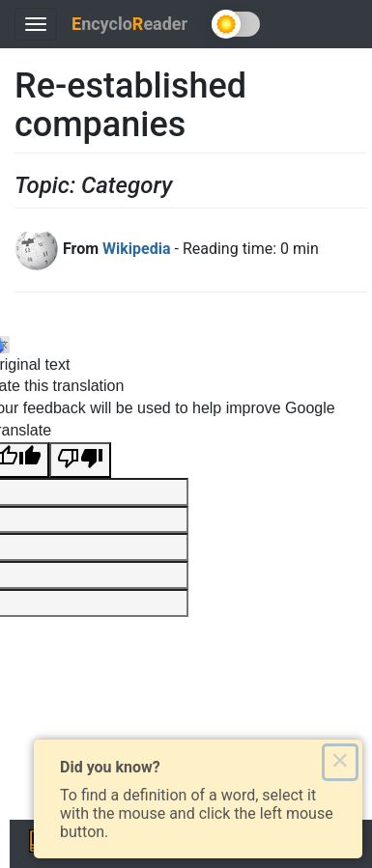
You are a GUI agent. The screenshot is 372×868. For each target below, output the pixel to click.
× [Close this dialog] (340, 762)
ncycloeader (129, 24)
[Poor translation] (80, 460)
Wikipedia (136, 249)
